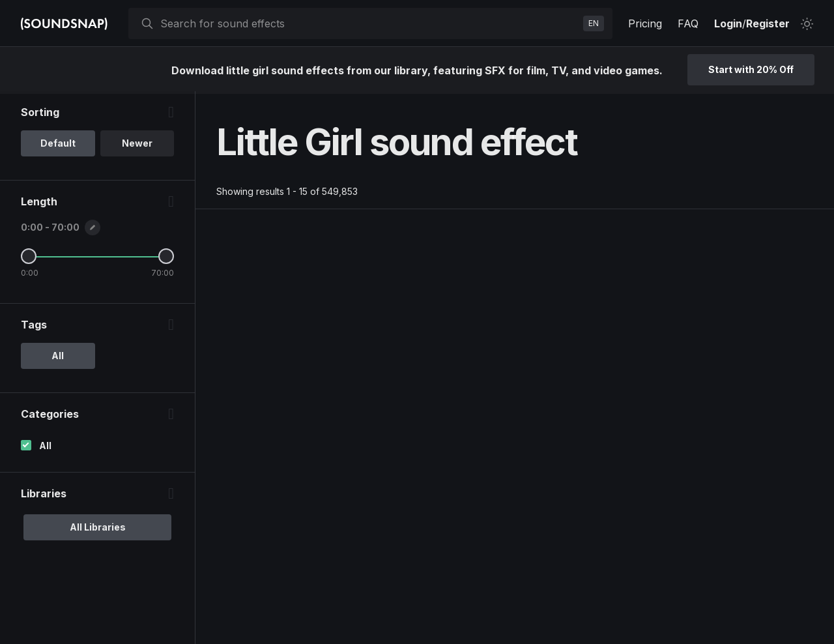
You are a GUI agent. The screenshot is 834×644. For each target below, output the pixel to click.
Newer (137, 146)
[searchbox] (369, 23)
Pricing (645, 23)
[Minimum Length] (29, 259)
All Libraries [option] (98, 530)
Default (58, 146)
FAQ (688, 23)
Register (768, 23)
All (45, 448)
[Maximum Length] (166, 259)
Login (728, 23)
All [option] (58, 358)
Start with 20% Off (751, 69)
